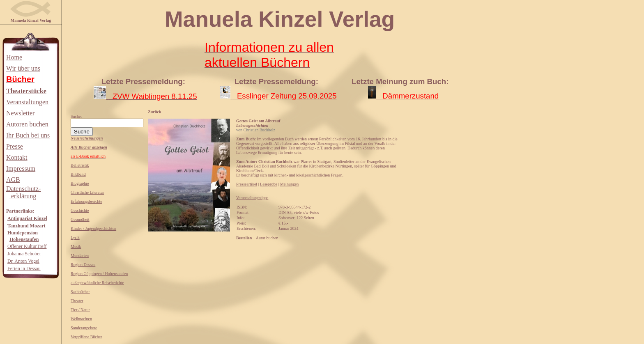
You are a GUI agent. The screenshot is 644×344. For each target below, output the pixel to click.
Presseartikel (247, 184)
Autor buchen (267, 238)
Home (14, 57)
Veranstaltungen (27, 102)
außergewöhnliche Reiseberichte (97, 283)
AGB (13, 180)
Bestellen (244, 238)
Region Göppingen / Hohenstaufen (99, 274)
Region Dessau (83, 265)
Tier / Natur (80, 310)
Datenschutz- (23, 189)
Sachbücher (80, 292)
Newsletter (20, 113)
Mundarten (80, 256)
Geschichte (80, 210)
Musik (76, 247)
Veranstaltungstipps (252, 198)
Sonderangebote (84, 328)
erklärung (23, 196)
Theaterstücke (26, 91)
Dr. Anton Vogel (23, 261)
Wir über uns (23, 68)
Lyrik (75, 237)
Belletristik (80, 165)
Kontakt (17, 157)
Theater (77, 301)
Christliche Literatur (87, 192)
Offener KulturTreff (27, 246)
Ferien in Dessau (24, 268)
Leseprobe (269, 184)
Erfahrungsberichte (86, 201)
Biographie (80, 183)
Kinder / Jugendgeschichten (93, 228)
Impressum (21, 169)
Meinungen (290, 184)
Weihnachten (81, 319)
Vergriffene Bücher (86, 337)
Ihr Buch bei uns (28, 135)
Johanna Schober (24, 254)
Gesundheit (80, 219)
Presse (15, 146)
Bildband (78, 174)
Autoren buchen (27, 124)
